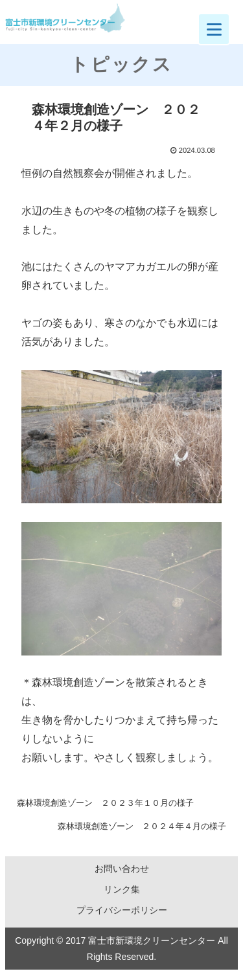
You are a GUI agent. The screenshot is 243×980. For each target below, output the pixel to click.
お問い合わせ (122, 869)
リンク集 (122, 889)
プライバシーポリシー (122, 910)
